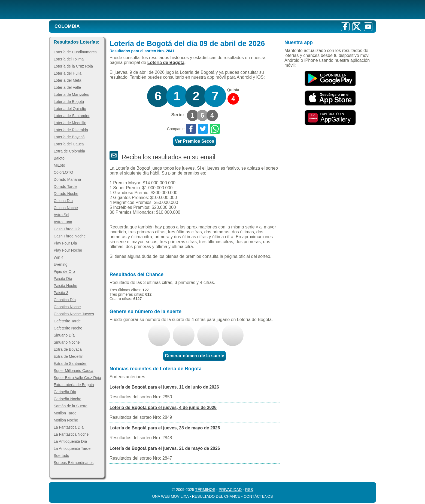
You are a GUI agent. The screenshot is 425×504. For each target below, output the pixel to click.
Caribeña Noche (67, 399)
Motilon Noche (66, 420)
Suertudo (61, 456)
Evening (61, 264)
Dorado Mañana (67, 179)
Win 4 (59, 257)
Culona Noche (66, 208)
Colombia (67, 26)
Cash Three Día (67, 229)
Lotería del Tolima (69, 59)
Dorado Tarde (65, 187)
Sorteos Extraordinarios (74, 463)
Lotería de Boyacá (69, 137)
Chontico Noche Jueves (74, 314)
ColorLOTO (63, 172)
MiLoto (59, 165)
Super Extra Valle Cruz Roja (77, 378)
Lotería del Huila (68, 73)
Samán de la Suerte (71, 406)
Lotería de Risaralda (71, 130)
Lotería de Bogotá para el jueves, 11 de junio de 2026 (164, 387)
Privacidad (230, 490)
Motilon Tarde (65, 413)
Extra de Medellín (69, 356)
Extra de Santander (70, 364)
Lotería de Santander (72, 116)
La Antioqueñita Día (70, 441)
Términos (205, 490)
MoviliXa (180, 496)
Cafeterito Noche (68, 328)
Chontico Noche (67, 307)
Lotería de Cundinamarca (75, 52)
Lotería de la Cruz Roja (73, 66)
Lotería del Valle (67, 87)
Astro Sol (61, 215)
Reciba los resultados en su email (168, 157)
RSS (249, 490)
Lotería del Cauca (69, 144)
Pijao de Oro (64, 271)
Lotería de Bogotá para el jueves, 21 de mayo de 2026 (165, 448)
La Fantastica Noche (71, 434)
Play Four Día (65, 243)
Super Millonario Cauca (74, 371)
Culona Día (63, 201)
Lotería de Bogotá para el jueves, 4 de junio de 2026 (163, 407)
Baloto (59, 158)
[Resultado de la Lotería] (119, 10)
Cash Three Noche (70, 236)
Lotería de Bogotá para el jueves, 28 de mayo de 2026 (165, 428)
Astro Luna (63, 222)
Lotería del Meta (67, 80)
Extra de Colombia (69, 151)
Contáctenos (258, 496)
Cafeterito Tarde (67, 321)
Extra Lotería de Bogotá (74, 385)
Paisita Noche (65, 286)
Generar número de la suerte (195, 356)
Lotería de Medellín (70, 123)
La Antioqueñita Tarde (72, 448)
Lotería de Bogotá (69, 102)
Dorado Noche (66, 194)
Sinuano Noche (67, 342)
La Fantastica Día (69, 427)
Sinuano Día (64, 335)
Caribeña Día (65, 392)
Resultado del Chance (216, 496)
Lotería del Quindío (70, 109)
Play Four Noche (68, 250)
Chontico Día (65, 300)
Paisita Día (63, 279)
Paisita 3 (61, 293)
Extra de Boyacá (68, 349)
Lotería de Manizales (71, 94)
